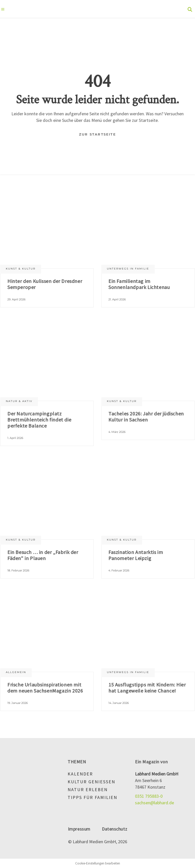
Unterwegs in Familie (128, 269)
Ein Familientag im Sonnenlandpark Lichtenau (139, 284)
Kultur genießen (91, 782)
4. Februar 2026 (119, 570)
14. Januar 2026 (119, 703)
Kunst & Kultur (21, 269)
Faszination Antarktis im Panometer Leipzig (136, 555)
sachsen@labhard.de (154, 803)
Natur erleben (88, 789)
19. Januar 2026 (18, 703)
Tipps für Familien (92, 797)
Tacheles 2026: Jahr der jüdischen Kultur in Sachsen (146, 417)
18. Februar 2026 (18, 570)
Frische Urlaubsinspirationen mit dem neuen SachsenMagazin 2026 (45, 688)
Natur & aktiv (19, 401)
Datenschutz (114, 829)
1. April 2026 (15, 438)
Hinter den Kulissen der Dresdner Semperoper (45, 284)
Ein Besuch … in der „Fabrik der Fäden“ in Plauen (43, 555)
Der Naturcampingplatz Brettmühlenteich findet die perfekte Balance (39, 420)
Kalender (80, 774)
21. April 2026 (117, 299)
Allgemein (16, 672)
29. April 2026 (16, 299)
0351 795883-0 (149, 796)
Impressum (79, 829)
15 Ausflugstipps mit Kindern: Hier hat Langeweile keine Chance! (147, 688)
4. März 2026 (117, 432)
